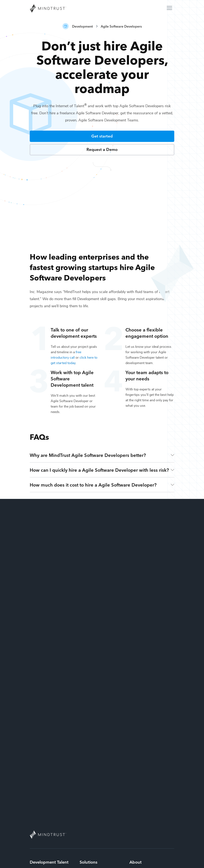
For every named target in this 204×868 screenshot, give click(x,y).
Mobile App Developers (48, 821)
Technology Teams (94, 786)
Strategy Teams (91, 742)
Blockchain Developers (47, 786)
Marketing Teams (93, 769)
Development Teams (95, 760)
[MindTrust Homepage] (48, 9)
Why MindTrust (137, 746)
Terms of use (165, 864)
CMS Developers (43, 777)
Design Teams (90, 751)
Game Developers (44, 795)
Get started (102, 136)
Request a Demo (102, 149)
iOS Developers (42, 742)
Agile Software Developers (121, 26)
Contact (136, 758)
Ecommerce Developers (48, 769)
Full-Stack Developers (46, 760)
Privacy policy (111, 864)
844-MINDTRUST (102, 837)
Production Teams (93, 777)
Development (82, 26)
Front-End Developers (46, 751)
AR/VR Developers (44, 804)
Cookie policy (138, 864)
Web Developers (43, 812)
